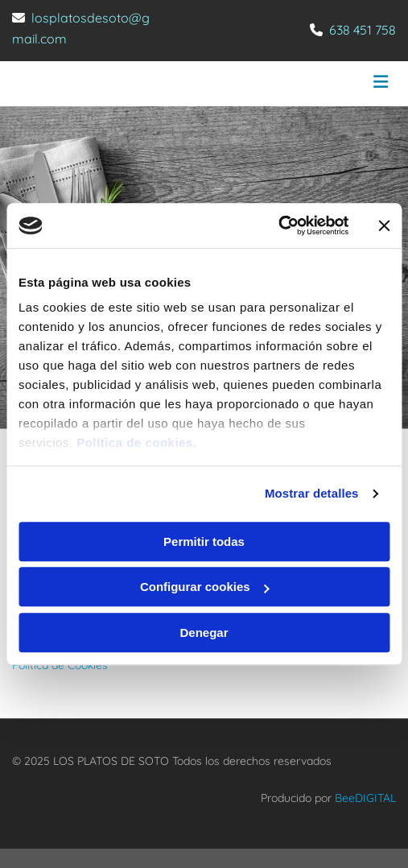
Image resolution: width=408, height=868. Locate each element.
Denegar (204, 632)
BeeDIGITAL (365, 798)
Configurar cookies (205, 587)
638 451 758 (363, 30)
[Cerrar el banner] (384, 225)
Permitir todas (204, 541)
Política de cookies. (136, 442)
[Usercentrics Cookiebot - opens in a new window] (278, 225)
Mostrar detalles (312, 493)
